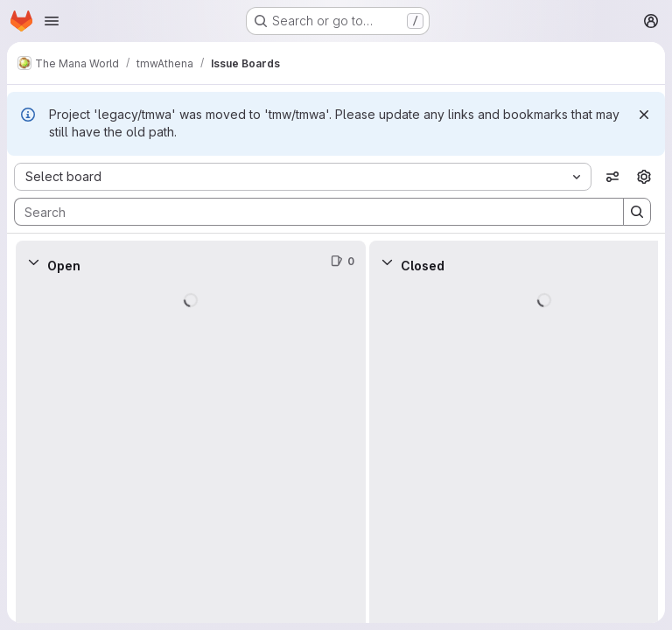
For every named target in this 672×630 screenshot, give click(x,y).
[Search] (310, 212)
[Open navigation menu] (52, 21)
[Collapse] (33, 262)
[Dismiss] (644, 115)
